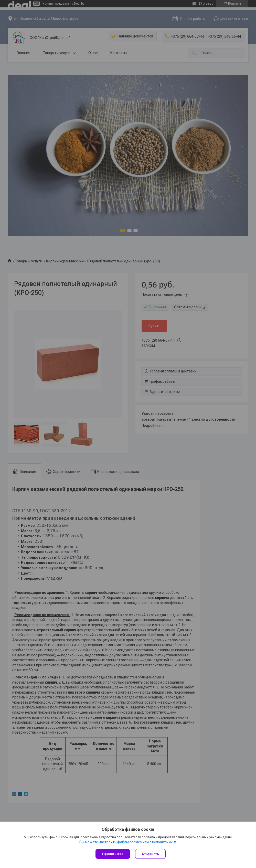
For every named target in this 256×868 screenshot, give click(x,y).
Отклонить (150, 854)
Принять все (113, 854)
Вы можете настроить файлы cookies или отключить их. (126, 842)
